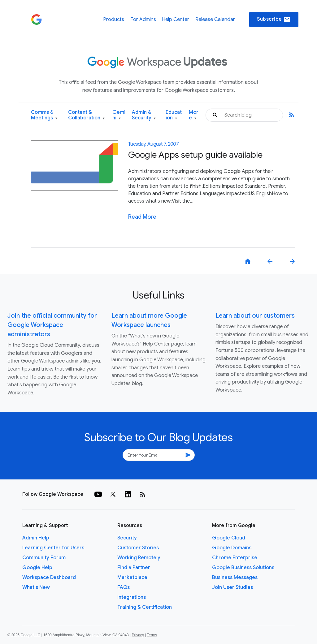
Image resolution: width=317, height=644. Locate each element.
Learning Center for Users (53, 548)
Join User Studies (232, 587)
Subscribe (274, 19)
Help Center (176, 19)
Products (114, 19)
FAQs (124, 587)
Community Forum (44, 558)
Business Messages (235, 577)
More (194, 115)
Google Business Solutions (243, 568)
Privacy (138, 635)
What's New (36, 587)
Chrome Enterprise (235, 558)
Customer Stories (138, 548)
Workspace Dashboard (49, 577)
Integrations (132, 597)
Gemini (119, 115)
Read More (142, 217)
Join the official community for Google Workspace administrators (52, 325)
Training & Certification (145, 607)
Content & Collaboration (86, 115)
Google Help (37, 568)
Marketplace (132, 577)
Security (127, 538)
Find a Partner (134, 568)
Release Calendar (215, 19)
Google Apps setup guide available (195, 155)
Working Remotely (139, 558)
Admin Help (36, 538)
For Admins (143, 19)
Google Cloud (229, 538)
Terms (152, 635)
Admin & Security (144, 115)
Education (174, 115)
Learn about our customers (255, 316)
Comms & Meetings (44, 115)
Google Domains (232, 548)
